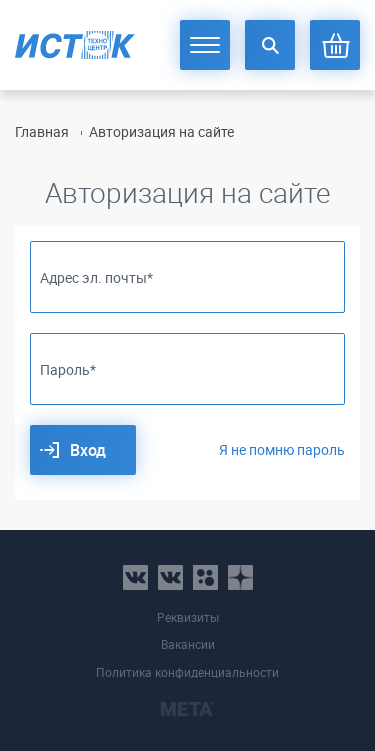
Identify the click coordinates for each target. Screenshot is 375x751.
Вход (88, 450)
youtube (240, 577)
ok (205, 577)
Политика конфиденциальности (187, 672)
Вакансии (188, 644)
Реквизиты (188, 617)
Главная (42, 131)
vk (135, 577)
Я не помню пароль (282, 449)
